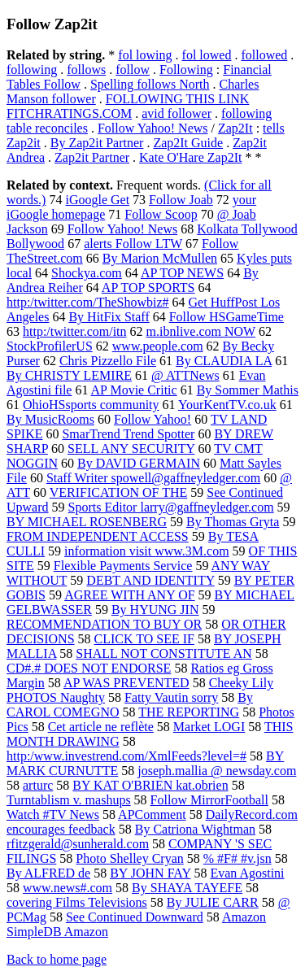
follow (133, 70)
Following (186, 70)
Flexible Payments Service (123, 566)
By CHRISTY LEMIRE (69, 375)
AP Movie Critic (134, 390)
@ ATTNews (185, 375)
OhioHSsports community (91, 405)
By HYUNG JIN (155, 610)
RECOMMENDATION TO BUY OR (104, 624)
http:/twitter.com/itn (75, 331)
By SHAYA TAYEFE (187, 888)
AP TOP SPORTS (148, 287)
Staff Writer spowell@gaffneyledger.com (153, 478)
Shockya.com (87, 273)
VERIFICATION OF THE (118, 492)
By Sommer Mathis (248, 390)
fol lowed (207, 55)
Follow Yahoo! (152, 419)
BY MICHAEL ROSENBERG (87, 522)
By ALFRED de (48, 873)
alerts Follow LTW (133, 244)
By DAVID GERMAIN (139, 463)
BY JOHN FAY (150, 873)
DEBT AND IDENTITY (150, 580)
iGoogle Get (97, 200)
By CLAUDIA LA (224, 361)
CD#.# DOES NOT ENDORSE (89, 668)
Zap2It (235, 128)
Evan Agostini (247, 873)
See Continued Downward (135, 917)
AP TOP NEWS (182, 273)
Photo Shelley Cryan (129, 858)
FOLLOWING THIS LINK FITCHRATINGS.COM (128, 106)
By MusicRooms (50, 419)
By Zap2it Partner (97, 143)
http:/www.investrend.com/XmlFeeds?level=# (126, 756)
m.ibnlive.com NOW (201, 331)
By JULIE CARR (213, 902)
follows (86, 70)
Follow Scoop (161, 214)
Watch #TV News (53, 814)
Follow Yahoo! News (153, 128)
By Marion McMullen (160, 258)
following (32, 70)
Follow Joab (181, 200)
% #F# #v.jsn (237, 858)
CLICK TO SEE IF (144, 639)
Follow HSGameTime (227, 317)
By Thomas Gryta (233, 522)
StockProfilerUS (50, 346)
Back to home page (57, 959)
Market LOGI (209, 727)
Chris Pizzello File (108, 361)
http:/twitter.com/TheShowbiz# (88, 302)
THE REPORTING (189, 712)
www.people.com (158, 346)
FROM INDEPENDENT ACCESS (98, 536)
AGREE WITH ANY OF (129, 595)
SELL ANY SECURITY (131, 449)
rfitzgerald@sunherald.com (78, 844)
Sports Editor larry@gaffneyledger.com (171, 507)
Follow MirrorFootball (209, 800)
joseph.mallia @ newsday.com (217, 771)
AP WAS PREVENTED (126, 683)
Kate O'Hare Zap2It (190, 157)
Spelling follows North (150, 84)
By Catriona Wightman (195, 829)
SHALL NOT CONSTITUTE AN (163, 653)
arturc (38, 785)
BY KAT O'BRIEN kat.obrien (150, 785)
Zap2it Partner (92, 157)
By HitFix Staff (109, 317)
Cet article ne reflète (101, 727)
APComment (152, 814)
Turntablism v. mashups (69, 800)
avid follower (176, 113)
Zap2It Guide (188, 143)
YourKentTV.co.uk (227, 405)
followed (264, 55)
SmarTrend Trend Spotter (128, 434)
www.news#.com (68, 888)
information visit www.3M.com (147, 551)
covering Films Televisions (77, 902)
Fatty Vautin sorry (171, 697)
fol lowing (145, 55)
